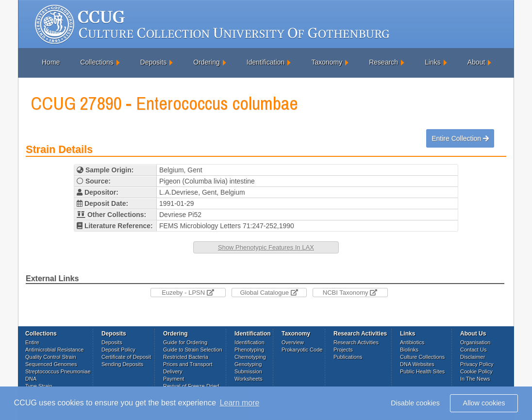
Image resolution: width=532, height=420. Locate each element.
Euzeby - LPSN (188, 293)
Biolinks (409, 350)
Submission (248, 371)
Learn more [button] (240, 403)
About (476, 62)
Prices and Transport (188, 364)
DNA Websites (417, 364)
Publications (348, 357)
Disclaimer (473, 357)
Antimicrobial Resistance (54, 350)
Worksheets (249, 379)
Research (383, 62)
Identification (266, 62)
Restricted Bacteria (186, 357)
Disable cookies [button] (415, 403)
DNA (31, 379)
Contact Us (473, 350)
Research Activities (356, 342)
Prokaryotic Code (302, 350)
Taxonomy (327, 62)
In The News (475, 379)
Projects (343, 350)
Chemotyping (250, 357)
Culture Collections (422, 357)
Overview (293, 342)
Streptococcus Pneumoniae (58, 371)
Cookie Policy (476, 371)
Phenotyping (249, 350)
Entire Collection (460, 138)
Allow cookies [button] (484, 403)
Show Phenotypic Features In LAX (266, 247)
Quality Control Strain (51, 357)
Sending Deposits (122, 364)
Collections (97, 62)
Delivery (173, 371)
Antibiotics (412, 342)
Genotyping (248, 364)
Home (51, 62)
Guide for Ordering (185, 342)
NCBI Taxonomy (350, 293)
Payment (174, 379)
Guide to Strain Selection (193, 350)
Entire (32, 342)
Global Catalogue (269, 293)
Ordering (206, 62)
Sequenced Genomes (51, 364)
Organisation (475, 342)
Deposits (153, 62)
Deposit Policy (118, 350)
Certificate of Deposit (126, 357)
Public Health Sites (422, 371)
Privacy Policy (477, 364)
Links (433, 62)
